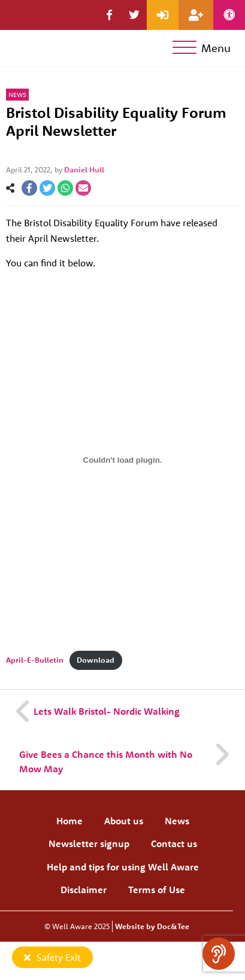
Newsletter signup (89, 844)
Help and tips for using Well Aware (123, 867)
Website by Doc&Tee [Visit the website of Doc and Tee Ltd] (152, 926)
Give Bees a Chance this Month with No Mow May (106, 761)
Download (96, 660)
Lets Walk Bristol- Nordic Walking (107, 711)
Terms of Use (157, 890)
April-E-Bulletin (35, 660)
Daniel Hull (84, 169)
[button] (109, 15)
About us (124, 821)
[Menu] (204, 48)
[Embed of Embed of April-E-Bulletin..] (123, 460)
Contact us (174, 844)
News (17, 95)
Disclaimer (84, 890)
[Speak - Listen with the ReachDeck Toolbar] (219, 954)
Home (69, 821)
